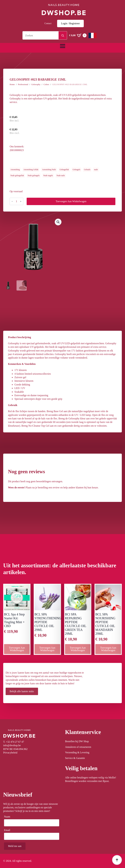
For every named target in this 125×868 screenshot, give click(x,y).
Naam (8, 817)
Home (12, 84)
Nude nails (61, 175)
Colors (46, 84)
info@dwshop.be (12, 745)
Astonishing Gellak (31, 170)
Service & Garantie (75, 758)
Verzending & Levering (77, 752)
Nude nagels (48, 175)
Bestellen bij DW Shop (77, 741)
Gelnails (87, 170)
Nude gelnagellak (17, 175)
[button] (58, 222)
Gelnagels (76, 170)
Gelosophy (36, 84)
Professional (23, 84)
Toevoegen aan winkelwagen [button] (17, 649)
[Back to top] (117, 860)
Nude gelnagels (34, 175)
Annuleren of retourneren (78, 747)
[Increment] (21, 201)
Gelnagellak (64, 170)
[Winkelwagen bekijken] (78, 35)
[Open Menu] (63, 46)
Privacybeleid (10, 753)
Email (8, 830)
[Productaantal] (16, 201)
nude (96, 170)
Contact (48, 23)
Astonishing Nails (49, 170)
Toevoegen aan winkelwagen (71, 201)
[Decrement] (12, 201)
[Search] (63, 36)
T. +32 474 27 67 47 (14, 742)
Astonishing (15, 170)
